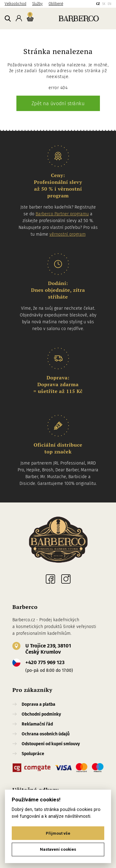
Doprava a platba (39, 704)
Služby (37, 4)
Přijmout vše (58, 833)
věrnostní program (68, 234)
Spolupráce (33, 754)
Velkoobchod (15, 4)
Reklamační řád (37, 724)
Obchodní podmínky (41, 714)
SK (104, 4)
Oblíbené (56, 4)
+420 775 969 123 (45, 662)
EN (110, 4)
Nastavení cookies (58, 849)
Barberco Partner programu (62, 214)
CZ (98, 4)
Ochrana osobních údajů (46, 734)
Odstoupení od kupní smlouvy (51, 744)
